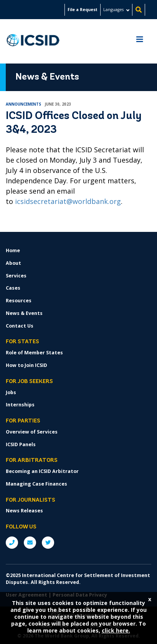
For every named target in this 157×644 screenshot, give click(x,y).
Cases (13, 288)
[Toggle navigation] (140, 41)
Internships (20, 405)
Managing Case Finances (36, 484)
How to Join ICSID (26, 365)
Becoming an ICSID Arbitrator (42, 471)
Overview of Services (32, 432)
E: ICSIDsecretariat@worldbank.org (30, 543)
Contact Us (20, 326)
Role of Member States (34, 353)
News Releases (24, 511)
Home (13, 250)
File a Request (83, 10)
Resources (19, 301)
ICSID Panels (21, 444)
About (13, 263)
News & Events (24, 313)
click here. (116, 630)
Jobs (11, 392)
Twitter (48, 543)
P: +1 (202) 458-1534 (12, 543)
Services (16, 276)
